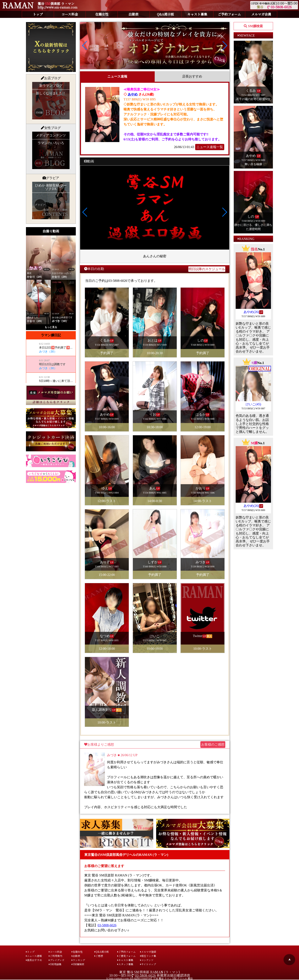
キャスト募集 (197, 14)
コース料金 (70, 14)
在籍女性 (102, 14)
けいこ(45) (253, 404)
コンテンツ (147, 960)
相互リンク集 (148, 956)
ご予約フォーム (229, 14)
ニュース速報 (117, 76)
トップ (38, 14)
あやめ (133, 94)
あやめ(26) (251, 312)
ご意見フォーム (126, 956)
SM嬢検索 (78, 964)
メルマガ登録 (148, 952)
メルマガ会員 (261, 14)
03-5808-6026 (280, 7)
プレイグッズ (57, 960)
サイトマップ (148, 964)
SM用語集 (55, 964)
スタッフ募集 (125, 964)
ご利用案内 (56, 956)
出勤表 (134, 14)
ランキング (78, 960)
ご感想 (99, 956)
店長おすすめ (192, 76)
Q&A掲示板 (165, 14)
